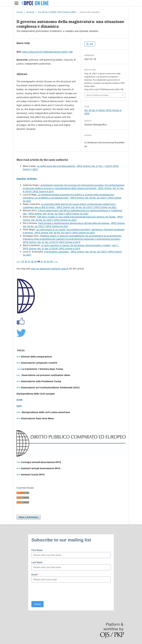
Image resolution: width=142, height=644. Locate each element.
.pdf (91, 44)
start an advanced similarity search (50, 269)
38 (32, 261)
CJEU (19, 406)
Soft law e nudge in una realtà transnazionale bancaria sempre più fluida (77, 217)
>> (56, 261)
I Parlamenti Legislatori (57, 252)
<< (18, 261)
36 (26, 261)
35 (23, 261)
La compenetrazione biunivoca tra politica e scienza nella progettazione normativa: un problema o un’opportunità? (68, 196)
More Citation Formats (98, 95)
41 (42, 261)
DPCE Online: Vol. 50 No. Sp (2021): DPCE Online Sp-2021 (87, 207)
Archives (30, 12)
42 (45, 261)
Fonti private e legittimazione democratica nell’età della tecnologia (74, 223)
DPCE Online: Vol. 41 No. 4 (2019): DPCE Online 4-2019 (52, 242)
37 (29, 261)
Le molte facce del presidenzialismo (56, 166)
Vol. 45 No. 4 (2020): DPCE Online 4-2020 (57, 12)
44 (51, 261)
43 (48, 261)
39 (35, 261)
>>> (18, 357)
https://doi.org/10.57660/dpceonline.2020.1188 (47, 52)
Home (19, 12)
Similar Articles (27, 179)
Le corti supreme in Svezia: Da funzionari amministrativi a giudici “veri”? (80, 245)
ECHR (19, 400)
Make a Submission (29, 517)
